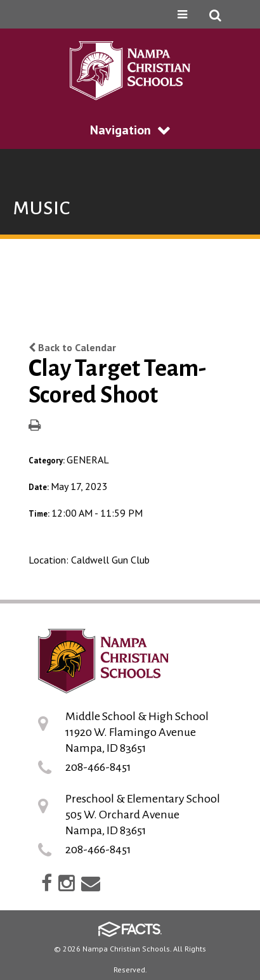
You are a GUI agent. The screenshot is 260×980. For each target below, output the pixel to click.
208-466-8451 (98, 767)
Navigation (130, 130)
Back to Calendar (72, 347)
